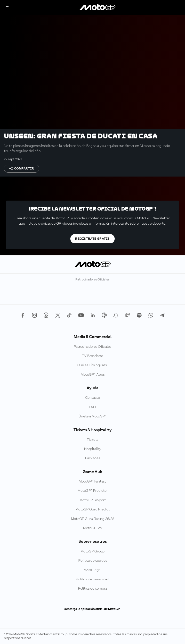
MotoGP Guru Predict (92, 509)
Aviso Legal (92, 570)
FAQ (92, 407)
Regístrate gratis (92, 239)
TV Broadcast (92, 356)
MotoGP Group (92, 551)
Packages (92, 458)
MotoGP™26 (92, 528)
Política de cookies (93, 561)
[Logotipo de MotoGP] (97, 8)
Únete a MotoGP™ (92, 416)
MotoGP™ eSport (93, 500)
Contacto (92, 398)
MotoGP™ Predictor (93, 491)
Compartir (22, 169)
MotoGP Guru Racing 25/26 (93, 519)
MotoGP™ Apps (93, 375)
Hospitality (93, 449)
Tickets (92, 440)
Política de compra (92, 589)
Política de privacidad (92, 579)
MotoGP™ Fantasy (93, 482)
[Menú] (7, 8)
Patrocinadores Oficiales (92, 347)
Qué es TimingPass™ (92, 365)
